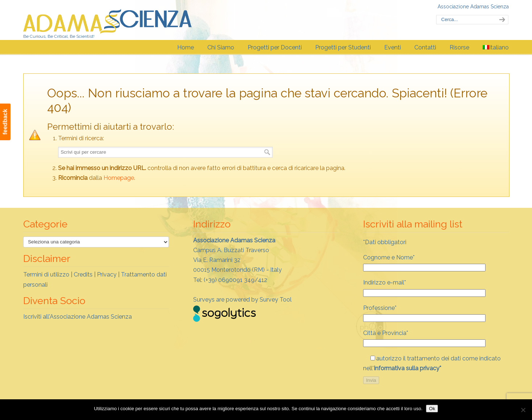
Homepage (119, 178)
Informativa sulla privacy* (407, 368)
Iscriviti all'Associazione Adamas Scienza (78, 317)
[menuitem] (496, 48)
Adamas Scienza (108, 19)
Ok (432, 409)
